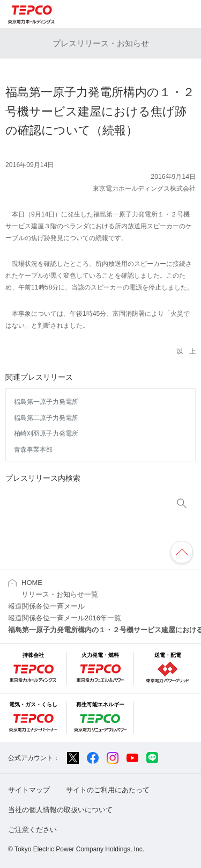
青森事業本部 (33, 450)
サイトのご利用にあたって (108, 790)
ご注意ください (32, 830)
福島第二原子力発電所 (46, 418)
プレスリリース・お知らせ (101, 43)
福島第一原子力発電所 (46, 402)
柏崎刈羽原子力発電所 (46, 433)
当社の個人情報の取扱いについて (60, 810)
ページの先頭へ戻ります (182, 552)
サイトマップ (29, 790)
